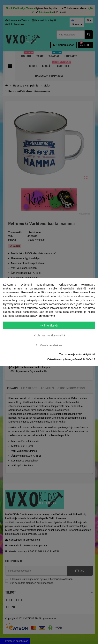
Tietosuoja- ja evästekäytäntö (77, 354)
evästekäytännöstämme (40, 316)
